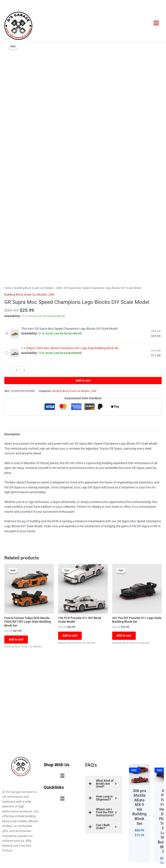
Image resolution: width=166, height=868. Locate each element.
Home (8, 288)
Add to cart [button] (16, 639)
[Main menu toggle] (156, 23)
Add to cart (83, 380)
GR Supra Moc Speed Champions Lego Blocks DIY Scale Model (6, 331)
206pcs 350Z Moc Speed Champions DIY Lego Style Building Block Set (6, 351)
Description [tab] (12, 434)
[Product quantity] (16, 370)
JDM (59, 288)
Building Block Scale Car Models (34, 288)
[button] (62, 776)
